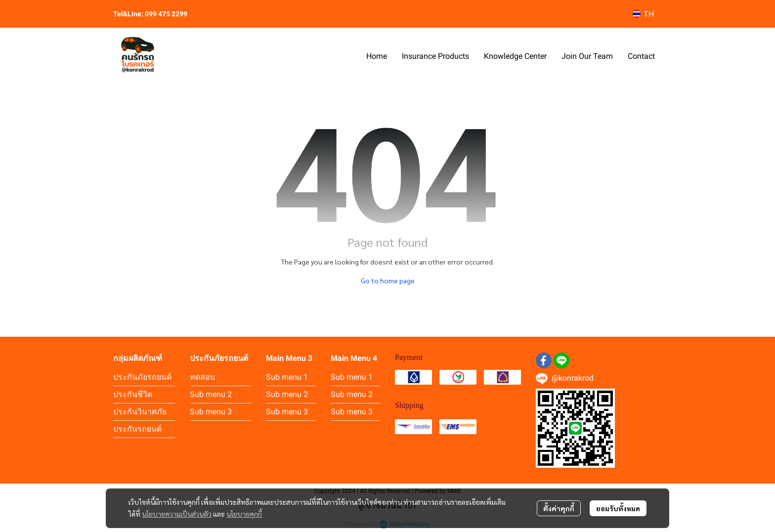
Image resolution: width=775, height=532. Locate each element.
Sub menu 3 (211, 412)
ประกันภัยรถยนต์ (142, 377)
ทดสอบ (202, 377)
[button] (643, 14)
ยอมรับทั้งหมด (618, 508)
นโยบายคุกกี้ (244, 514)
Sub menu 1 (287, 377)
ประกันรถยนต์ (137, 429)
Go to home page (388, 280)
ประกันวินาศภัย (140, 412)
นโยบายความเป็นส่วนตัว (177, 514)
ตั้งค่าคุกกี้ (559, 508)
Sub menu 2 (211, 394)
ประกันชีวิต (133, 394)
